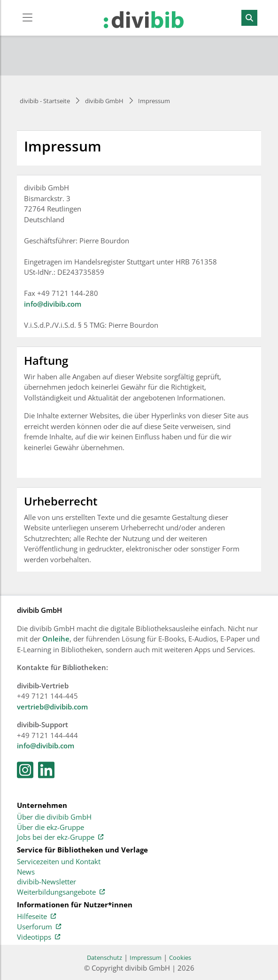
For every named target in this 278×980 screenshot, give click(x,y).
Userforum (39, 927)
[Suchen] (249, 18)
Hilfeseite (36, 917)
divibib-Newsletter (46, 882)
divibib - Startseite (45, 101)
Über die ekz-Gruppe (50, 828)
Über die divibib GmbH (54, 817)
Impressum (146, 957)
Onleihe (56, 639)
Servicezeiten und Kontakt (59, 862)
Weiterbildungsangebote (61, 892)
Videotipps (39, 937)
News (26, 872)
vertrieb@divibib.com (52, 707)
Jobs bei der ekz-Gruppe (60, 837)
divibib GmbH (104, 101)
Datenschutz (104, 957)
